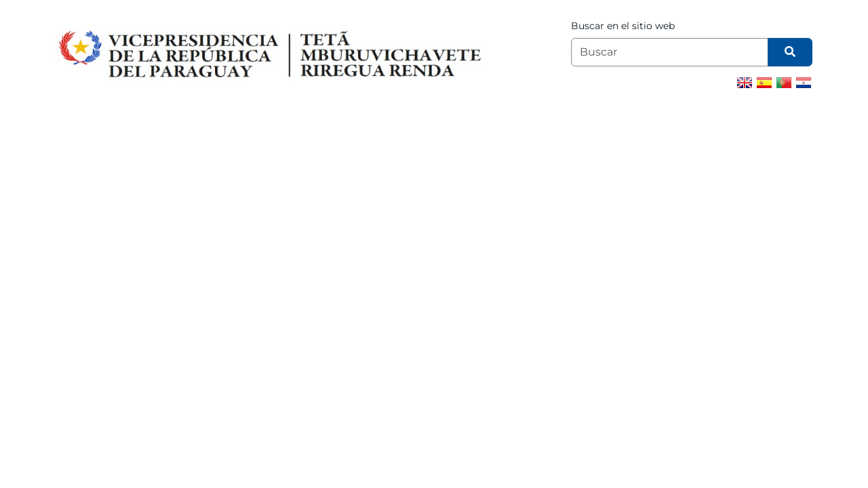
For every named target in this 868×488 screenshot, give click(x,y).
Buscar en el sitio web (623, 26)
